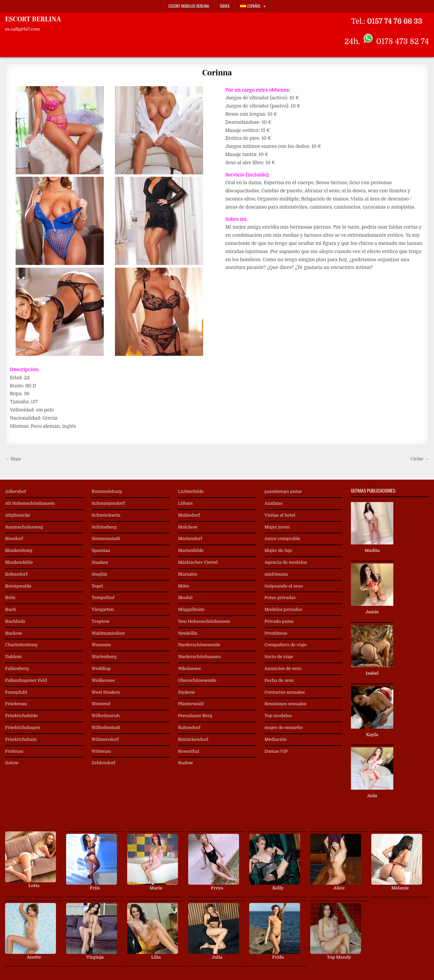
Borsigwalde (18, 586)
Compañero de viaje (285, 645)
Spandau (101, 550)
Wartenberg (104, 657)
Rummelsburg (107, 491)
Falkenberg (17, 668)
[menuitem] (253, 6)
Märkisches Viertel (198, 562)
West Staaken (106, 692)
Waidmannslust (108, 633)
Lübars (185, 503)
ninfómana (276, 574)
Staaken (100, 562)
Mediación (276, 739)
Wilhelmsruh (106, 716)
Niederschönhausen (199, 657)
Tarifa (224, 6)
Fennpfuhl (16, 692)
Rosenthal (189, 751)
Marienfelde (191, 550)
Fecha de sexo (279, 680)
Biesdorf (14, 539)
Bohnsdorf (16, 574)
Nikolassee (190, 668)
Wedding (101, 668)
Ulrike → (420, 459)
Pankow (186, 692)
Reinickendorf (193, 739)
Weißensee (103, 680)
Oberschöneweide (197, 680)
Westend (101, 704)
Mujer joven (277, 527)
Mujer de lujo (278, 550)
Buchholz (15, 621)
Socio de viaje (279, 657)
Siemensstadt (106, 539)
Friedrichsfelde (21, 716)
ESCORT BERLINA (33, 19)
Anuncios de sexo (283, 668)
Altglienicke (18, 515)
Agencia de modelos (286, 562)
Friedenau (16, 704)
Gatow (12, 763)
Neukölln (188, 633)
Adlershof (16, 491)
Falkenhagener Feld (26, 680)
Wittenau (101, 751)
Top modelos (278, 716)
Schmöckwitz (106, 515)
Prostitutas (276, 633)
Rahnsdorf (189, 727)
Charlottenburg (21, 645)
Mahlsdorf (189, 515)
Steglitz (99, 574)
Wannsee (101, 645)
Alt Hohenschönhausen (30, 503)
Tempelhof (103, 598)
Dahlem (13, 657)
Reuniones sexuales (285, 704)
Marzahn (188, 574)
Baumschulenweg (24, 527)
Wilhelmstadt (106, 727)
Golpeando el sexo (284, 586)
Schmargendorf (108, 503)
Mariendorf (190, 539)
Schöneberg (104, 527)
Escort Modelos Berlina (189, 6)
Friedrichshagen (23, 727)
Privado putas (279, 621)
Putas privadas (280, 598)
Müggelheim (191, 609)
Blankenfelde (19, 562)
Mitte (184, 586)
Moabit (185, 598)
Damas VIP (276, 751)
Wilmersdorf (105, 739)
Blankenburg (19, 550)
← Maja (13, 459)
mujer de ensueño (284, 727)
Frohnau (14, 751)
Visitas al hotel (280, 515)
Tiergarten (103, 609)
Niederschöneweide (199, 645)
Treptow (101, 621)
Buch (11, 609)
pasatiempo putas (283, 491)
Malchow (188, 527)
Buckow (14, 633)
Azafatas (273, 503)
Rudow (185, 763)
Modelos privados (283, 609)
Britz (10, 598)
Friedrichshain (21, 739)
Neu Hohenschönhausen (204, 621)
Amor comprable (282, 539)
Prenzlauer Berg (195, 716)
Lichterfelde (191, 491)
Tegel (97, 586)
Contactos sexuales (285, 692)
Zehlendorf (103, 763)
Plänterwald (191, 704)
